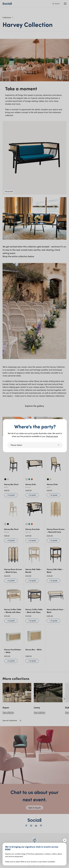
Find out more (52, 436)
